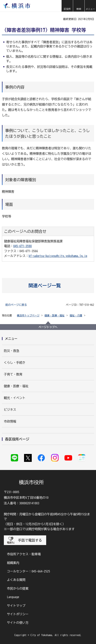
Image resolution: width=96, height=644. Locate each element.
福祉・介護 (76, 316)
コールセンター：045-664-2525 (28, 571)
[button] (67, 6)
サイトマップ (16, 606)
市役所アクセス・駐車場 (24, 554)
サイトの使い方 (18, 623)
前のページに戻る (16, 305)
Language (13, 597)
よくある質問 (16, 580)
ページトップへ (48, 327)
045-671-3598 (23, 246)
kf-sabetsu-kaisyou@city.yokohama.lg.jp (58, 256)
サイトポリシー (18, 614)
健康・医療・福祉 (55, 316)
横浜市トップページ (28, 316)
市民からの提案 (18, 588)
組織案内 (13, 563)
